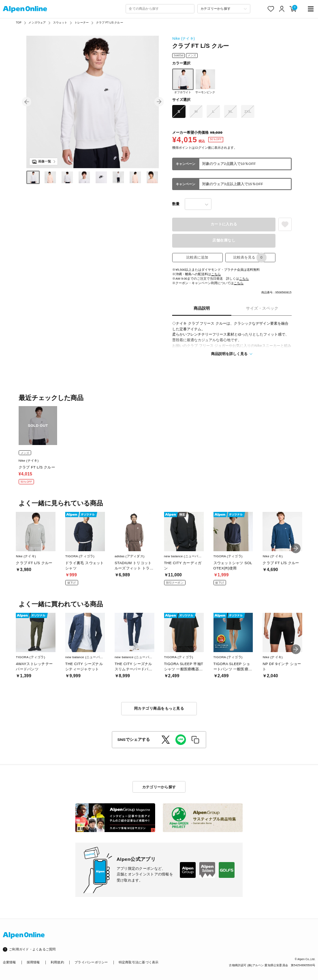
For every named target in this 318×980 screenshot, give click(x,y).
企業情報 (10, 962)
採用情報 (33, 962)
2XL (248, 111)
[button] (27, 102)
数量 (176, 204)
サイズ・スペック (262, 308)
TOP (19, 22)
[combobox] (160, 9)
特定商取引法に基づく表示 (139, 962)
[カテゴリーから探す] (224, 9)
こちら (216, 274)
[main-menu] (311, 9)
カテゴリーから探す (159, 787)
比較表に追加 (197, 257)
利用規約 (57, 962)
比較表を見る (250, 258)
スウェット (60, 22)
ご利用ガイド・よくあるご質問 (32, 949)
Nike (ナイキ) (184, 39)
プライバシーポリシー (91, 962)
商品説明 (202, 308)
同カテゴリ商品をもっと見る (159, 708)
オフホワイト (183, 81)
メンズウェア (37, 22)
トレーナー (82, 22)
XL (230, 111)
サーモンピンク (205, 81)
